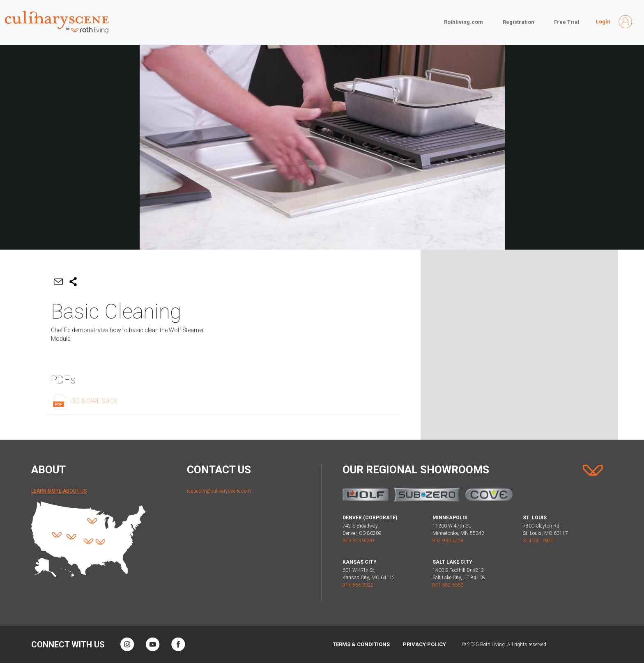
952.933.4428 (448, 541)
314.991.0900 (538, 541)
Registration (519, 22)
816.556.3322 (358, 585)
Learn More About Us (59, 491)
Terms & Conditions (361, 644)
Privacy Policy (424, 644)
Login (603, 22)
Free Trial (567, 22)
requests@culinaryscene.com (219, 491)
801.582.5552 (448, 585)
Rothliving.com (463, 22)
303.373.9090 (358, 541)
